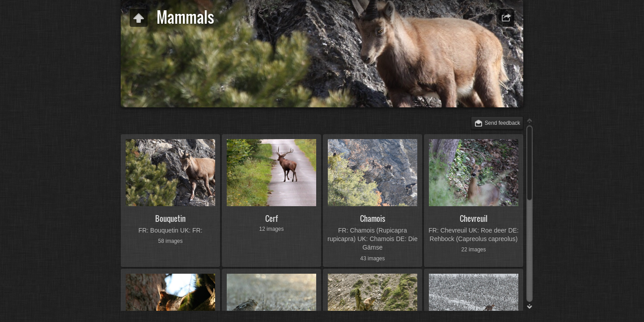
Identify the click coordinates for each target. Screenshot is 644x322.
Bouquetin (170, 218)
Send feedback (502, 123)
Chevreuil (474, 218)
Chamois (373, 218)
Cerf (271, 218)
